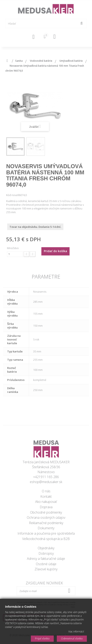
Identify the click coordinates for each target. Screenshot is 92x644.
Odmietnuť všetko (72, 638)
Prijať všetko (42, 638)
